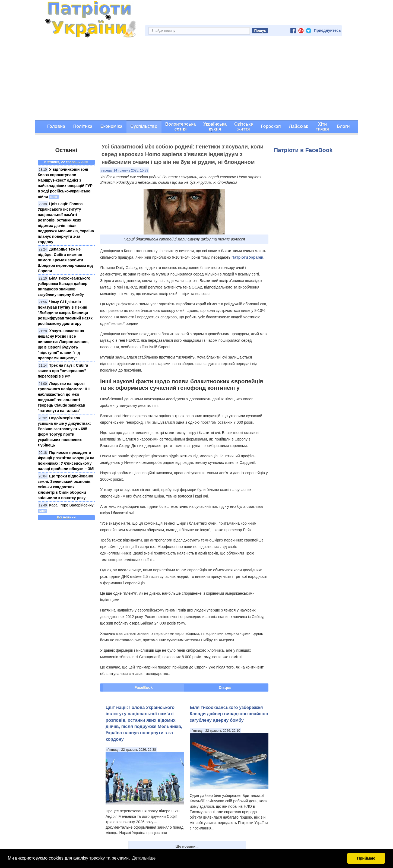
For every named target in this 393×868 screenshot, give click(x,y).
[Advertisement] (196, 80)
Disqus (225, 688)
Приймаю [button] (366, 858)
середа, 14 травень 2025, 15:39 (125, 170)
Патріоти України (247, 257)
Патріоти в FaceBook (303, 150)
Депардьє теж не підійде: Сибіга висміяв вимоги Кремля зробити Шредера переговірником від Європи (65, 260)
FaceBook (144, 688)
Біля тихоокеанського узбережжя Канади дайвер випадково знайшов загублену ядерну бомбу (229, 714)
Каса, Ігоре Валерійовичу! (72, 505)
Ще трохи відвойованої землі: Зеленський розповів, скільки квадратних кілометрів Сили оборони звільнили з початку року (66, 487)
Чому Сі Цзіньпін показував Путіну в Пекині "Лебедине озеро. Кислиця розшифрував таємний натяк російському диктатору (65, 313)
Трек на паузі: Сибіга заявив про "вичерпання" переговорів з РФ (63, 371)
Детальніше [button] (144, 858)
